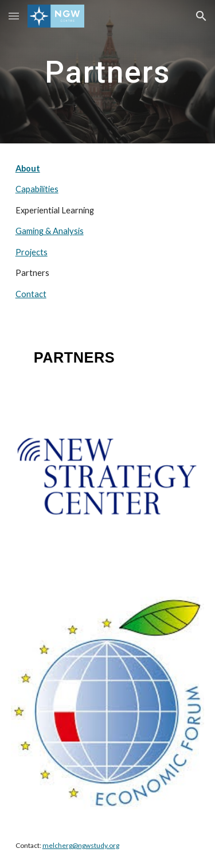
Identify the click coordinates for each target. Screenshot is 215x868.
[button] (14, 16)
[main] (108, 72)
